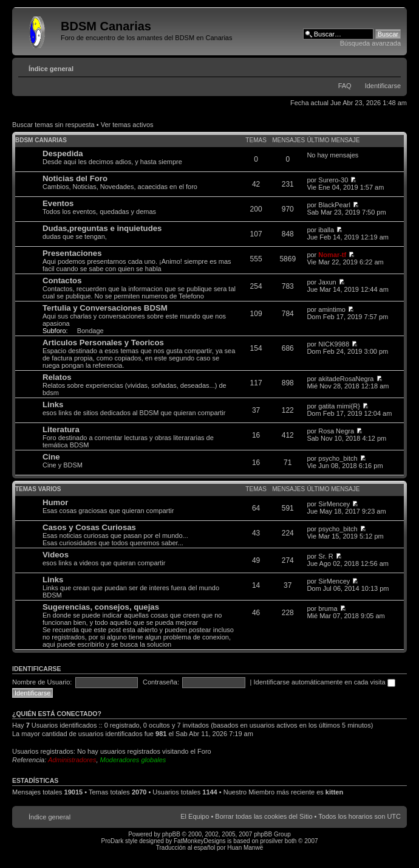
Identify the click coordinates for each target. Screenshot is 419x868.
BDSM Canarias (41, 140)
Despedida (63, 153)
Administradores (72, 760)
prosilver (271, 841)
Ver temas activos (127, 125)
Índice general (51, 69)
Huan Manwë (245, 848)
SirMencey (334, 504)
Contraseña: (161, 682)
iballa (326, 230)
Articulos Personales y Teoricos (103, 343)
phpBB (171, 834)
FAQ (345, 86)
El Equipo (195, 816)
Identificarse (383, 86)
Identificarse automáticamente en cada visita (325, 682)
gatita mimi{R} (339, 406)
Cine (51, 457)
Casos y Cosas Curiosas (89, 527)
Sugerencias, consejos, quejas (101, 607)
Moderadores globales (133, 760)
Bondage (90, 331)
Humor (56, 502)
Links (53, 405)
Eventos (58, 203)
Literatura (61, 429)
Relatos (57, 377)
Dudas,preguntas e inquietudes (102, 228)
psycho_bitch (338, 458)
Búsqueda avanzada (370, 43)
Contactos (62, 281)
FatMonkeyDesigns (200, 841)
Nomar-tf (332, 255)
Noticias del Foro (75, 178)
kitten (334, 792)
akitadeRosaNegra (346, 379)
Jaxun (327, 282)
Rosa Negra (336, 431)
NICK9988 (334, 344)
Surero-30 (333, 180)
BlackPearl (334, 205)
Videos (56, 555)
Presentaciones (72, 253)
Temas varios (38, 489)
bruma (328, 608)
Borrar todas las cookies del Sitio (264, 816)
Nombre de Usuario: (42, 682)
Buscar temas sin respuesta (53, 125)
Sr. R (325, 556)
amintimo (332, 309)
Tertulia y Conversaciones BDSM (105, 308)
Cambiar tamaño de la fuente (392, 66)
